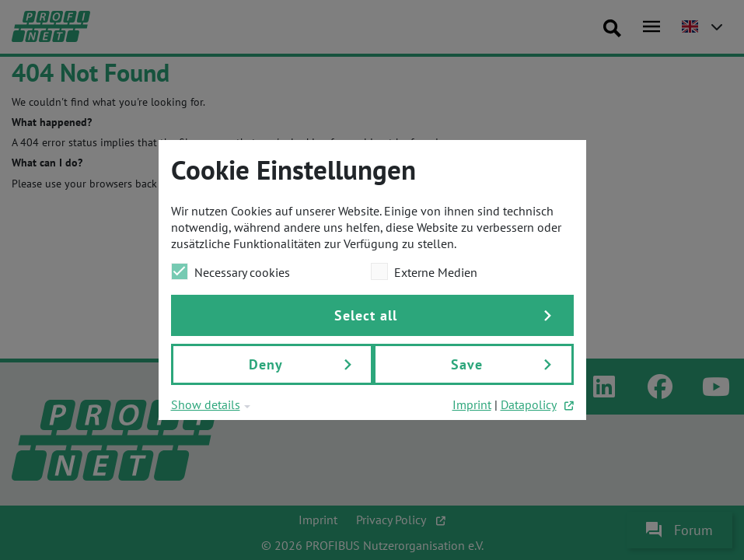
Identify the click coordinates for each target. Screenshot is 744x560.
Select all (366, 315)
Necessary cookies (231, 271)
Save (467, 364)
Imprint (472, 404)
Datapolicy (529, 404)
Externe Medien (424, 271)
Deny (266, 364)
